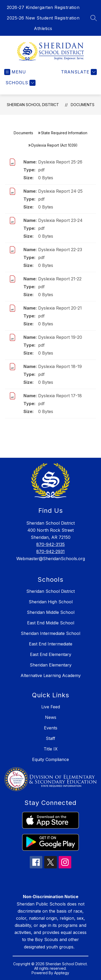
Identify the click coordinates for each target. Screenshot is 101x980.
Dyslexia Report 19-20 (60, 337)
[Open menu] (15, 72)
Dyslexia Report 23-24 (60, 220)
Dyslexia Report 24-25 (60, 191)
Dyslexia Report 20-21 (60, 308)
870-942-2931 (50, 551)
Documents (83, 105)
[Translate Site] (78, 72)
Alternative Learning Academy (51, 675)
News (51, 717)
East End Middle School (51, 623)
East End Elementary (51, 654)
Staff (50, 738)
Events (51, 728)
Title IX (51, 749)
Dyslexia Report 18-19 (60, 366)
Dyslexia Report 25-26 (60, 162)
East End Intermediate (51, 644)
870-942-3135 (50, 544)
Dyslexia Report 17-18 (60, 396)
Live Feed (51, 707)
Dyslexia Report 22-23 (60, 250)
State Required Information (64, 133)
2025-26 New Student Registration (43, 18)
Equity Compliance (50, 759)
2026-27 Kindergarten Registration (43, 7)
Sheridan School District (33, 105)
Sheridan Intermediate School (50, 633)
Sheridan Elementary (51, 665)
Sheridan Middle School (51, 612)
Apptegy (62, 973)
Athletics (43, 28)
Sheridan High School (51, 602)
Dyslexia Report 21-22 (60, 279)
